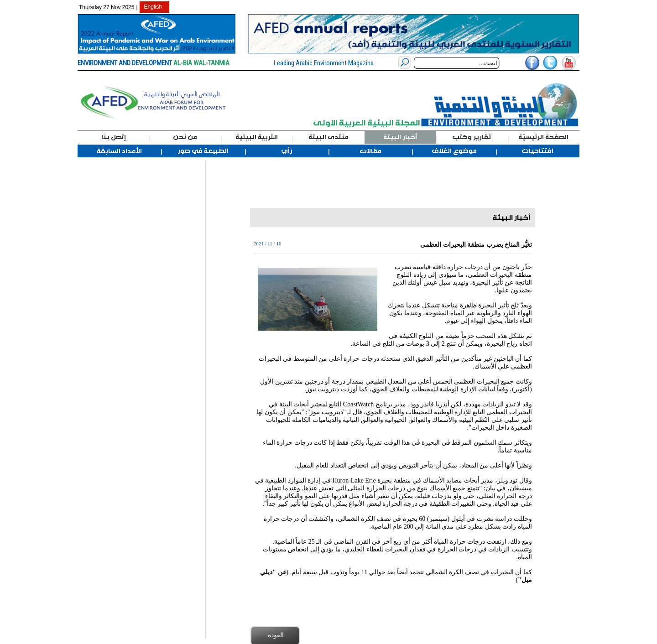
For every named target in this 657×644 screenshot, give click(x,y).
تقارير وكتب (472, 137)
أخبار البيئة (400, 137)
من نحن (185, 137)
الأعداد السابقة (119, 151)
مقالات (370, 151)
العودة (276, 635)
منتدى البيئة (328, 137)
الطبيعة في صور (203, 151)
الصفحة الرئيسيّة (543, 137)
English (153, 7)
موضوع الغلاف (454, 151)
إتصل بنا (114, 137)
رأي (287, 151)
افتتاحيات (537, 151)
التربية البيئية (257, 137)
